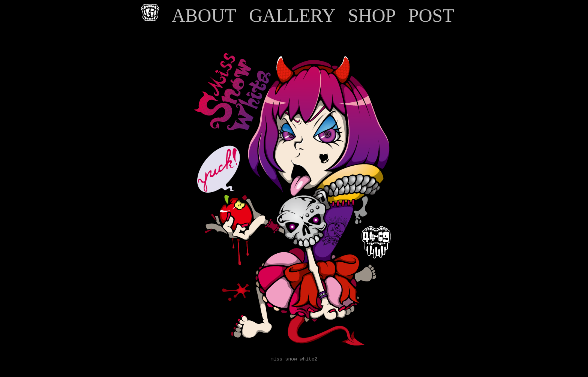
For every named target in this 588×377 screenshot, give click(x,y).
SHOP (372, 15)
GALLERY (292, 15)
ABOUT (204, 15)
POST (431, 15)
